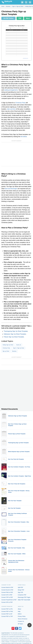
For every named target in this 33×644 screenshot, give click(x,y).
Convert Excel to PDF (7, 590)
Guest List (19, 345)
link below (24, 137)
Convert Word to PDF (7, 587)
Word (28, 18)
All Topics (20, 624)
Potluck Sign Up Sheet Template (14, 337)
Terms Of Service (23, 619)
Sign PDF (21, 592)
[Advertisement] (16, 154)
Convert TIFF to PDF (7, 597)
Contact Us (21, 621)
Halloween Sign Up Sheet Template (15, 334)
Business (14, 351)
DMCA (20, 614)
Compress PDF (22, 595)
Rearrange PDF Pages (24, 597)
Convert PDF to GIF (7, 614)
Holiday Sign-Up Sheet (8, 345)
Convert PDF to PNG (7, 611)
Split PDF (20, 587)
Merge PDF (21, 590)
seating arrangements (11, 90)
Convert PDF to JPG (7, 609)
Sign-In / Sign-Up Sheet (19, 348)
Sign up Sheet (6, 351)
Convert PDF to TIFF (7, 616)
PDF (20, 18)
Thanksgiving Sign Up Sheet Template (16, 331)
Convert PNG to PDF (7, 592)
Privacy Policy (22, 616)
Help (19, 611)
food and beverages (11, 189)
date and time (11, 109)
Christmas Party (20, 103)
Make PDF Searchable (24, 600)
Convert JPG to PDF (7, 602)
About (19, 609)
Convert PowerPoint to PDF (9, 600)
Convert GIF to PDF (7, 595)
